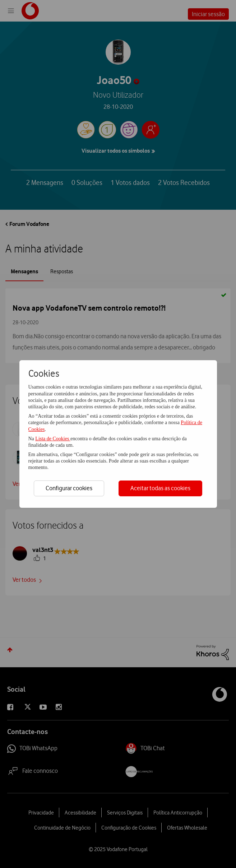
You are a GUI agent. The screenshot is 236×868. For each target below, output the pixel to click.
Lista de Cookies (53, 439)
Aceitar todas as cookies (160, 488)
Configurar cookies (69, 488)
